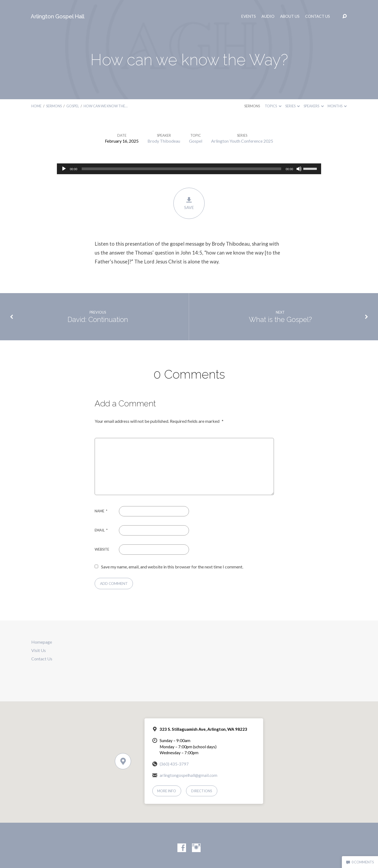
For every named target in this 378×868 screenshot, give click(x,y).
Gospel (73, 106)
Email (101, 530)
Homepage (42, 642)
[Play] (64, 169)
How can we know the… (106, 106)
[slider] (182, 169)
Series (293, 106)
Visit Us (39, 650)
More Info (167, 791)
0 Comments (360, 862)
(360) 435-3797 (174, 764)
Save (189, 203)
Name (101, 511)
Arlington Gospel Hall (58, 16)
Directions (202, 791)
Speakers (314, 106)
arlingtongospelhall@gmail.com (188, 775)
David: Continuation (98, 320)
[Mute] (299, 169)
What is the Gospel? (280, 320)
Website (102, 549)
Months (337, 106)
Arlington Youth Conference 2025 (242, 141)
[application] (189, 169)
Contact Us (318, 16)
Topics (273, 106)
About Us (290, 16)
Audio (268, 16)
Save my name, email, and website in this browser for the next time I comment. (172, 567)
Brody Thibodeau (164, 141)
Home (36, 106)
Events (249, 16)
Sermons (54, 106)
